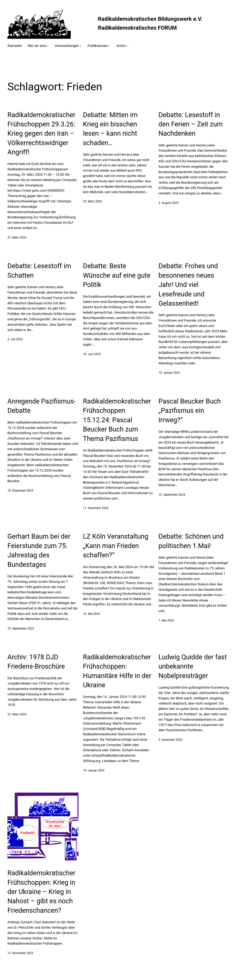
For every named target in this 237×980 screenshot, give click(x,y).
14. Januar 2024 (94, 770)
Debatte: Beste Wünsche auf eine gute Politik (117, 275)
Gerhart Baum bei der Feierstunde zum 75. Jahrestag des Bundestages (39, 550)
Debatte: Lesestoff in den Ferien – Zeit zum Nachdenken (191, 124)
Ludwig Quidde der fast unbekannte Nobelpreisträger (193, 666)
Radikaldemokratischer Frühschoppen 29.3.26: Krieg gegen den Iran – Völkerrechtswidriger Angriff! (41, 134)
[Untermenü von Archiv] (128, 46)
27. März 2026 (17, 238)
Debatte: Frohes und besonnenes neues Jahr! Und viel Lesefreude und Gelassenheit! (188, 285)
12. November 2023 (20, 953)
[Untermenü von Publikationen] (110, 46)
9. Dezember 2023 (170, 740)
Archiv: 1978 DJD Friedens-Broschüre (36, 662)
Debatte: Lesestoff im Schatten (39, 271)
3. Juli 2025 (15, 339)
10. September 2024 (21, 628)
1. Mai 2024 (166, 620)
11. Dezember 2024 (96, 508)
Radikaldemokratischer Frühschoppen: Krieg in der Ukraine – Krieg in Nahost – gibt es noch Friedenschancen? (41, 892)
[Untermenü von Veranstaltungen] (81, 46)
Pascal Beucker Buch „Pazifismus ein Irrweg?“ (190, 411)
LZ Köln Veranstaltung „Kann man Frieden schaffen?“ (116, 546)
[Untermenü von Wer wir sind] (48, 46)
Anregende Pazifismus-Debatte (42, 406)
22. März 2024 (17, 714)
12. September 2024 (172, 495)
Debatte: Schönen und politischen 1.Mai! (191, 541)
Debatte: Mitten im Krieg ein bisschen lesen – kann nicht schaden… (110, 129)
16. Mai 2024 (92, 614)
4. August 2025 (168, 203)
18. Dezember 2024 (20, 491)
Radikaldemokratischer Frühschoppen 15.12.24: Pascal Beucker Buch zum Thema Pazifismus (117, 420)
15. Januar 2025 (169, 373)
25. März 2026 (92, 201)
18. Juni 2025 (92, 354)
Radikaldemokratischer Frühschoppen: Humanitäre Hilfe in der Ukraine (117, 671)
